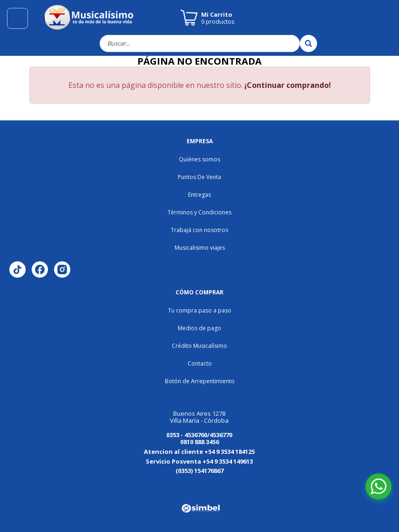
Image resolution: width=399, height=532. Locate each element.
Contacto (200, 363)
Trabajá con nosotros (199, 230)
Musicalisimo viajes (200, 248)
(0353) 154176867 (199, 471)
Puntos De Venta (199, 177)
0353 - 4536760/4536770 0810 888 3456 (199, 438)
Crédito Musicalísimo (199, 346)
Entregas (199, 195)
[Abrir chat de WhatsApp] (379, 486)
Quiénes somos (199, 159)
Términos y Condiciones (199, 212)
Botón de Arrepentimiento (200, 381)
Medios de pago (199, 328)
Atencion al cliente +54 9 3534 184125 (199, 452)
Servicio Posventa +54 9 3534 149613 (199, 461)
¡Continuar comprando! (288, 85)
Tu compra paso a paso (200, 310)
